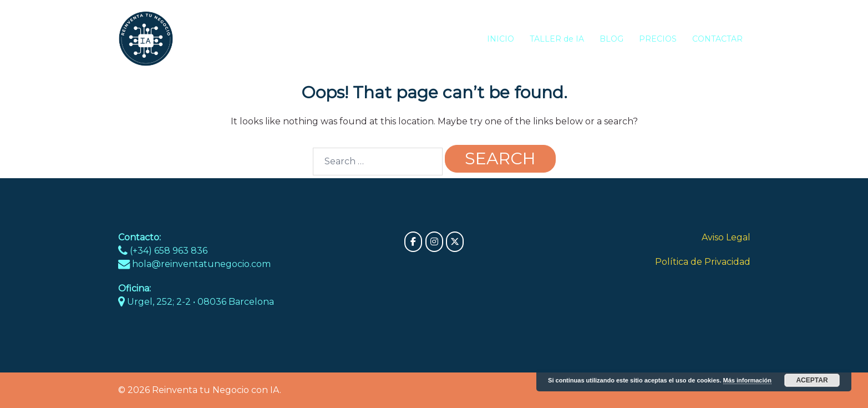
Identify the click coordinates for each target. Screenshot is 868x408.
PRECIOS (658, 39)
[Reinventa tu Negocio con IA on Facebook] (413, 242)
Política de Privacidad (703, 262)
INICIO (501, 39)
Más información (747, 380)
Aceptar (812, 380)
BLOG (611, 39)
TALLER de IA (557, 39)
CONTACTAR (717, 39)
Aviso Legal (726, 237)
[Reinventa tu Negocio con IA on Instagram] (434, 242)
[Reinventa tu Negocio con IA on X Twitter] (455, 242)
